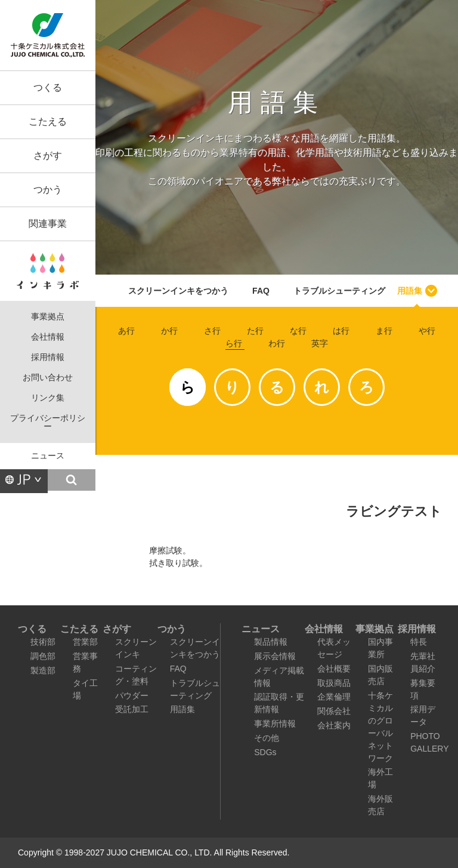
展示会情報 (275, 656)
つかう (48, 190)
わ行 (277, 343)
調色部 (43, 656)
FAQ (261, 291)
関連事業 (48, 224)
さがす (48, 156)
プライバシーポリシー (48, 422)
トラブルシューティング (339, 291)
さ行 (212, 331)
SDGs (265, 752)
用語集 (410, 291)
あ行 (126, 331)
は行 (341, 331)
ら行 (234, 343)
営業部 (85, 642)
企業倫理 (334, 697)
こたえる (48, 121)
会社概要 (334, 669)
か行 (169, 331)
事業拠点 (48, 317)
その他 (267, 738)
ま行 (384, 331)
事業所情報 (275, 724)
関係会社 (334, 711)
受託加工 (132, 709)
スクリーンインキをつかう (178, 291)
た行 (255, 331)
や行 (427, 331)
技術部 (43, 642)
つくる (48, 87)
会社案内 (334, 725)
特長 (419, 642)
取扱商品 (334, 683)
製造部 (43, 670)
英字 (320, 343)
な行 (298, 331)
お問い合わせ (48, 378)
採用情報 (48, 357)
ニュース (48, 456)
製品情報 (271, 642)
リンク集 (48, 398)
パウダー (132, 695)
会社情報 (48, 337)
